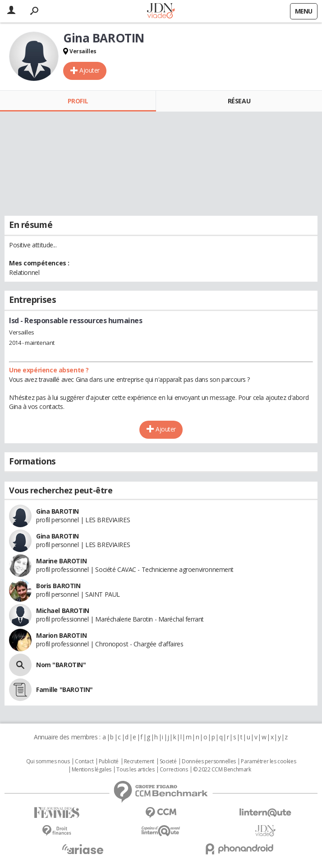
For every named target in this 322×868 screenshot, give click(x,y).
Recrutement (139, 761)
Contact (84, 761)
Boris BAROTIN (58, 586)
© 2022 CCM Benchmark (222, 770)
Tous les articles (135, 770)
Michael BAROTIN (63, 610)
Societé (168, 761)
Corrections (174, 770)
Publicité (109, 761)
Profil (78, 101)
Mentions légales (92, 770)
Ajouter (90, 70)
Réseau (239, 101)
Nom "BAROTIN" (61, 665)
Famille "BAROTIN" (64, 689)
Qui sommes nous (48, 761)
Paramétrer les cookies (268, 761)
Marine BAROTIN (61, 561)
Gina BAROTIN (57, 511)
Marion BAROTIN (61, 635)
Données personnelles (209, 761)
